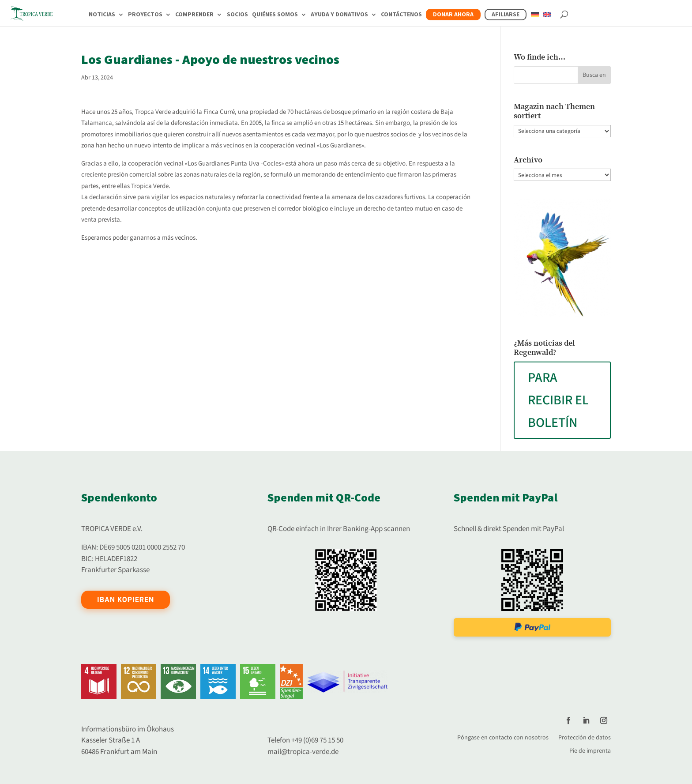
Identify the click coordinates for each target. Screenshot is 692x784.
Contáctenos (401, 15)
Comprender (194, 15)
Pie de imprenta (590, 750)
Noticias (102, 15)
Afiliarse (506, 15)
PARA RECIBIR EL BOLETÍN (558, 400)
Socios (237, 15)
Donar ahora (453, 15)
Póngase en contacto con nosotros (503, 737)
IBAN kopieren (126, 600)
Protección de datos (585, 737)
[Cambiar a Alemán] (535, 20)
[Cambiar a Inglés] (547, 20)
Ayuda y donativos (339, 15)
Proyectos (145, 15)
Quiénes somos (275, 15)
